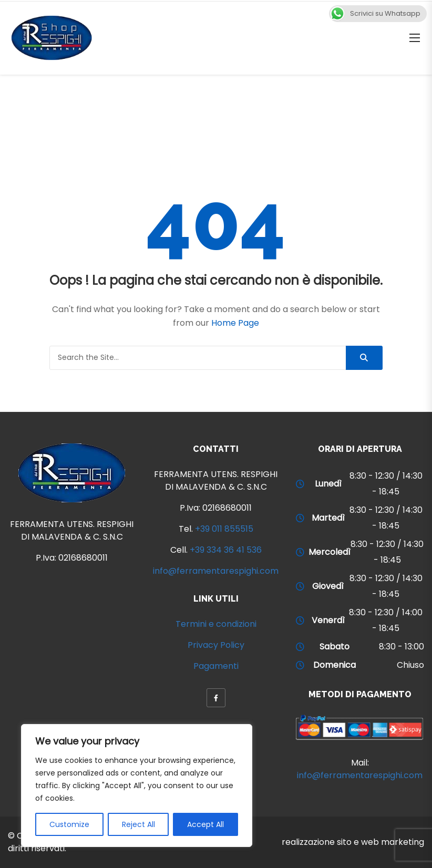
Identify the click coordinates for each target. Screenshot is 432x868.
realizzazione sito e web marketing (353, 842)
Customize (69, 824)
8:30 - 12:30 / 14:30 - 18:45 (386, 484)
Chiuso (410, 665)
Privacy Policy (216, 645)
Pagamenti (216, 666)
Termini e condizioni (216, 624)
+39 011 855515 (224, 529)
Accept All (205, 824)
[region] (137, 786)
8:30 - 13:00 (402, 647)
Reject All (138, 824)
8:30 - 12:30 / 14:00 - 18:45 (386, 620)
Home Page (235, 323)
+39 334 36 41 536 (226, 550)
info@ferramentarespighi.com (216, 571)
